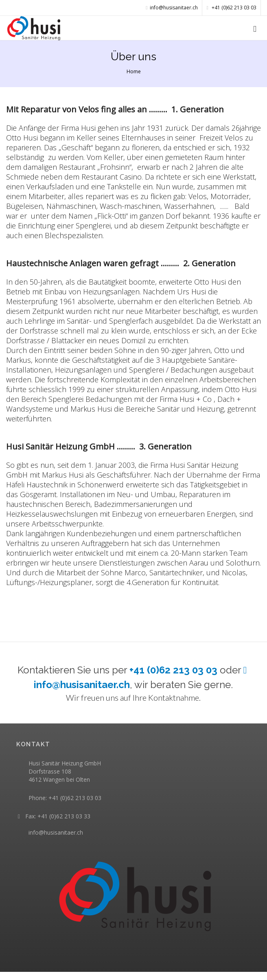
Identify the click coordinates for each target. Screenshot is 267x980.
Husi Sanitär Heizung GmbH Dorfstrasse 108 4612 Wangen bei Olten (65, 771)
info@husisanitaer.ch (56, 832)
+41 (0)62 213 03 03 (232, 8)
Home (134, 71)
